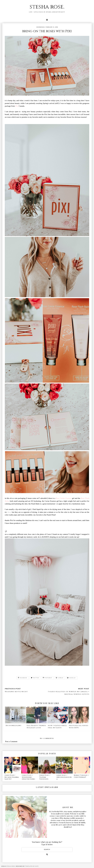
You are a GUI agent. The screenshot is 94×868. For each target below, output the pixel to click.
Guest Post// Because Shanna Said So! (12, 777)
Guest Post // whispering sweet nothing (28, 777)
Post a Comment (11, 741)
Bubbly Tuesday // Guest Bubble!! (81, 776)
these (9, 512)
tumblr (60, 678)
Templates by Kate (32, 866)
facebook (23, 678)
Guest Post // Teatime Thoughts (45, 777)
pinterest (47, 678)
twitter (35, 678)
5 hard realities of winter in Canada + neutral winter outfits (69, 693)
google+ (72, 678)
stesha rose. (47, 7)
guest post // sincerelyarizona (64, 777)
